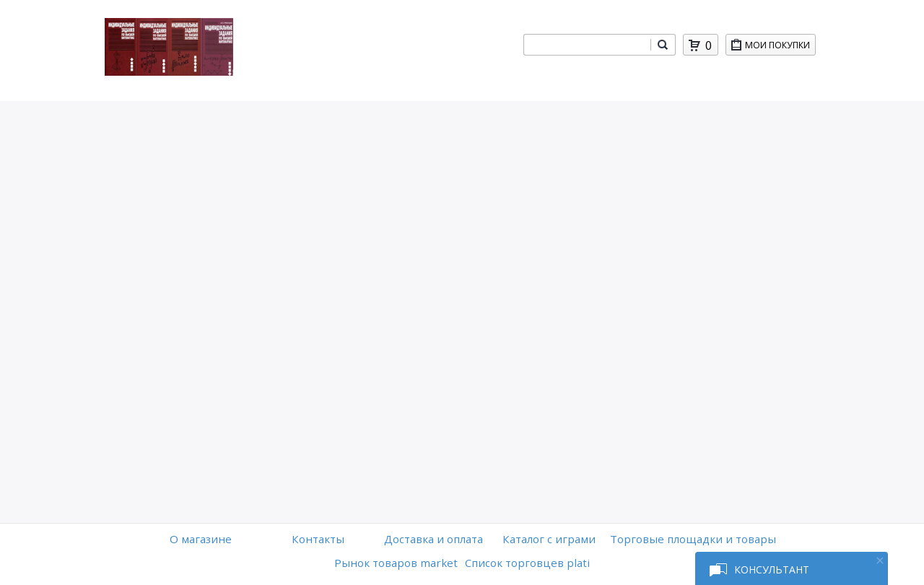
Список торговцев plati (527, 563)
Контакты (318, 539)
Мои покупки (780, 47)
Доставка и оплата (433, 539)
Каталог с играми (549, 539)
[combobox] (587, 45)
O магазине (201, 539)
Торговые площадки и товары (693, 539)
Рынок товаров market (396, 563)
